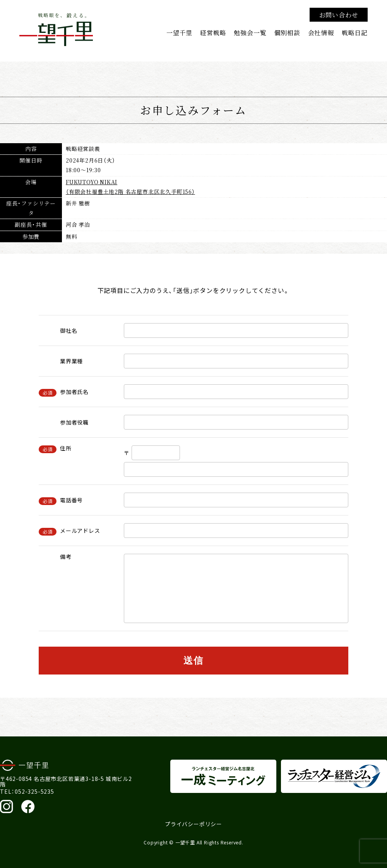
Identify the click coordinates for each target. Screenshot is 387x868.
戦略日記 (355, 33)
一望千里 (179, 33)
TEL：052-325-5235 (27, 791)
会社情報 (321, 33)
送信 (194, 660)
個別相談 (287, 33)
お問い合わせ (339, 15)
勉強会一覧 (250, 33)
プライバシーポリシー (193, 824)
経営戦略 (213, 33)
